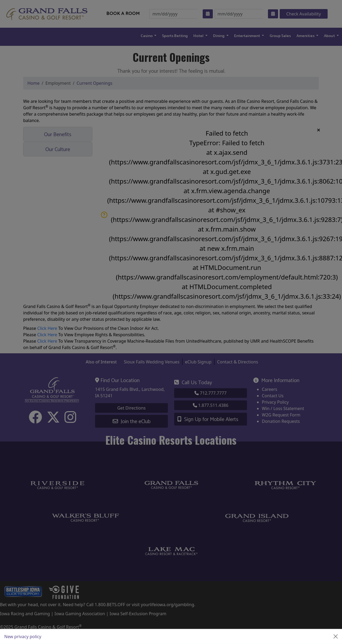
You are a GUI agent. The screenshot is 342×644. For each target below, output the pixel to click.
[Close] (336, 637)
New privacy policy (23, 637)
